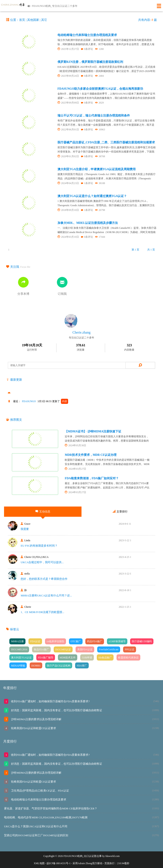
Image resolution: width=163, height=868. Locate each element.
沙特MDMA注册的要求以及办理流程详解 (36, 719)
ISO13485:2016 (19, 649)
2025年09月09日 (68, 103)
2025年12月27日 (68, 49)
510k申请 (87, 658)
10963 (100, 130)
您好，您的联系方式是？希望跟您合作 (44, 579)
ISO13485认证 (63, 649)
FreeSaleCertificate (109, 649)
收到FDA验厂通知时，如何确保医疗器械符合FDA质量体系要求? (50, 701)
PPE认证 (130, 649)
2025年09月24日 (68, 76)
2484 (99, 76)
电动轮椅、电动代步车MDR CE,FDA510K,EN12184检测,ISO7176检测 (46, 817)
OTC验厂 (76, 641)
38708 (100, 156)
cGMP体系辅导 (117, 641)
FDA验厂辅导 (46, 658)
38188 (100, 183)
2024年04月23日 (68, 183)
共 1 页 (151, 250)
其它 (44, 20)
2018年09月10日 (68, 210)
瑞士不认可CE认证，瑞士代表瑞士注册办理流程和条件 (94, 116)
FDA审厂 (82, 666)
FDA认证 (35, 641)
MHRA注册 (17, 641)
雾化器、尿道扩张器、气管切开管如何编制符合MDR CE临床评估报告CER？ (51, 808)
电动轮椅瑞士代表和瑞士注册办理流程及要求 (87, 35)
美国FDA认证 (85, 649)
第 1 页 (135, 250)
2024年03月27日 (75, 469)
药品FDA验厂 (95, 641)
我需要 (25, 529)
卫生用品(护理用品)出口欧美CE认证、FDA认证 (40, 791)
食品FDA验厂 (41, 649)
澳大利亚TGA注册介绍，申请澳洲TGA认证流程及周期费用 (97, 169)
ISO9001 (36, 666)
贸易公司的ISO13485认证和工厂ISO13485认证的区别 (36, 835)
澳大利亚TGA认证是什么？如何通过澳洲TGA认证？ (92, 196)
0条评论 (87, 49)
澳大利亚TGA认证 (21, 658)
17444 (100, 237)
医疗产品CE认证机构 (59, 666)
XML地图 (39, 863)
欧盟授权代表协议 (128, 658)
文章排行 (120, 512)
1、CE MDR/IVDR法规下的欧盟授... (42, 612)
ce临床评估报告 (56, 641)
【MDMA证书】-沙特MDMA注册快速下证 (93, 431)
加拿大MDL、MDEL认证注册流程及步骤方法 (88, 223)
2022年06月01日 (68, 130)
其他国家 (33, 20)
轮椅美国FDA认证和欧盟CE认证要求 (33, 728)
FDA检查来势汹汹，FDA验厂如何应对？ (92, 478)
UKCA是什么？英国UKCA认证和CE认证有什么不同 (36, 826)
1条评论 (87, 183)
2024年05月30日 (75, 445)
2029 (99, 103)
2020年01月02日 (68, 156)
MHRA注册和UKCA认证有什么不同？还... (46, 595)
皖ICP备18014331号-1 (59, 863)
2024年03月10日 (68, 237)
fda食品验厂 (105, 658)
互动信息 (43, 512)
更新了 (60, 401)
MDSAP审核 (18, 666)
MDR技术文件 (68, 658)
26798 (100, 210)
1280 (99, 49)
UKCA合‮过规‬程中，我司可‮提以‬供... (42, 562)
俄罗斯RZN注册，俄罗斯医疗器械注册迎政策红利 (90, 62)
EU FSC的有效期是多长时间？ (39, 546)
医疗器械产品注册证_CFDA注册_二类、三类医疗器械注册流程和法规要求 (106, 142)
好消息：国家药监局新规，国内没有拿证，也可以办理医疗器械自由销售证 (56, 710)
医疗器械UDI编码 (142, 641)
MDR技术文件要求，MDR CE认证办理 (91, 455)
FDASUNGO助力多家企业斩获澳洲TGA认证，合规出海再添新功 (100, 89)
